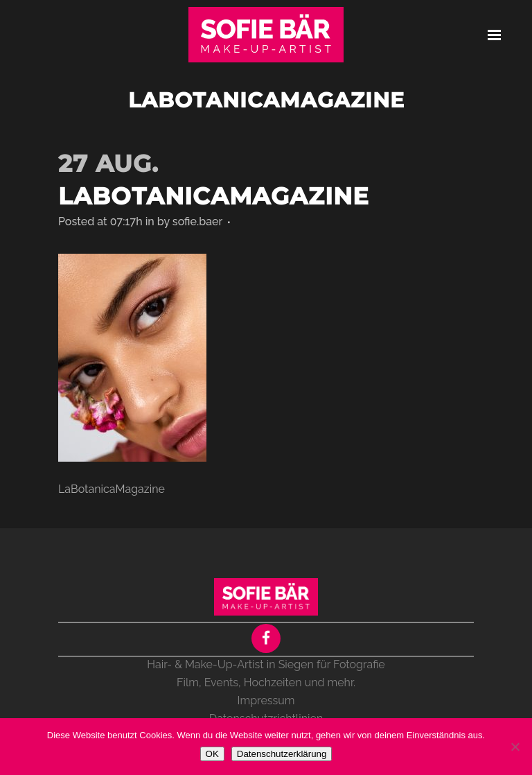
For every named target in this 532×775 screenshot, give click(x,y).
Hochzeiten (273, 682)
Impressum (266, 700)
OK (212, 754)
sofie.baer (197, 221)
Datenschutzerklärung (282, 754)
